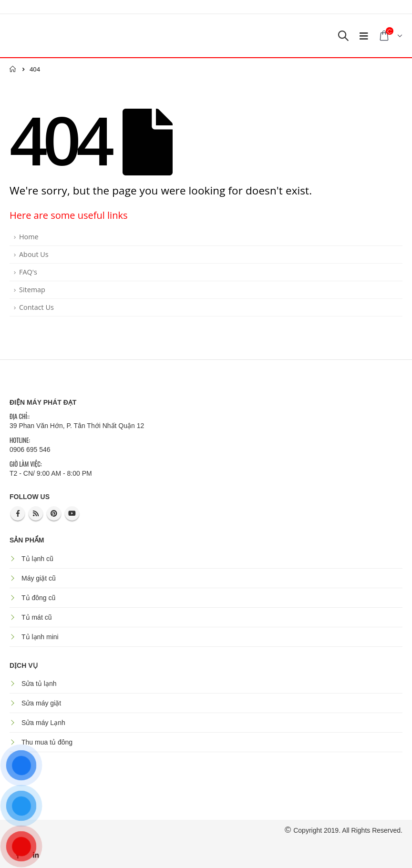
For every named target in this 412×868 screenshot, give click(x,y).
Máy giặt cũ (39, 578)
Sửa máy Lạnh (43, 723)
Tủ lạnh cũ (37, 559)
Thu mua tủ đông (47, 742)
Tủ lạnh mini (40, 637)
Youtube (72, 513)
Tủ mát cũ (36, 617)
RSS (36, 513)
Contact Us (36, 307)
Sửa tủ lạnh (39, 684)
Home (29, 237)
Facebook (18, 513)
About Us (34, 254)
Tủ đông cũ (38, 598)
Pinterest (54, 513)
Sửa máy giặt (41, 703)
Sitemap (32, 290)
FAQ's (28, 272)
